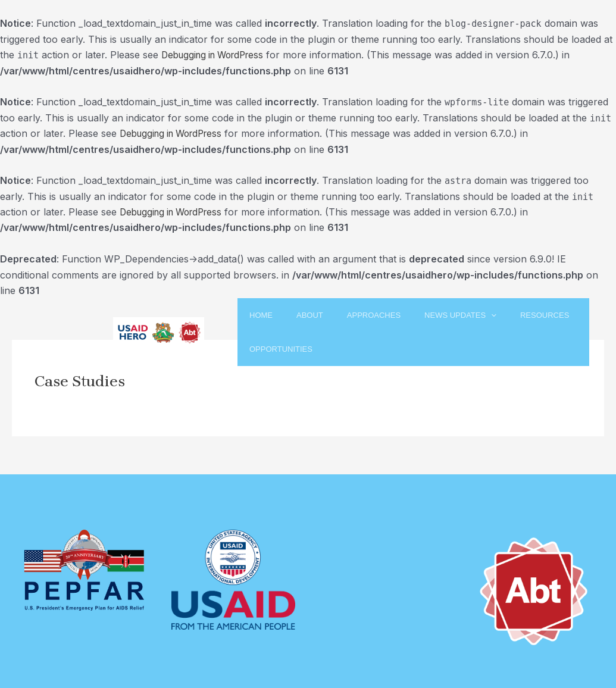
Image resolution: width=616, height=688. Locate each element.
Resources (262, 350)
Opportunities (355, 350)
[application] (517, 315)
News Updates (487, 315)
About (311, 315)
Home (250, 315)
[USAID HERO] (159, 332)
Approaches (387, 315)
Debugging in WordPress (217, 55)
